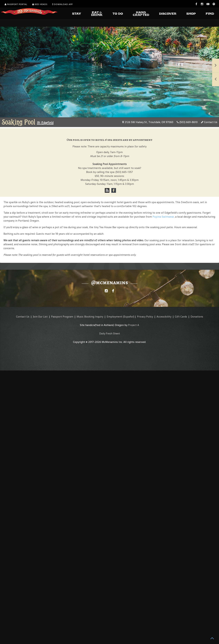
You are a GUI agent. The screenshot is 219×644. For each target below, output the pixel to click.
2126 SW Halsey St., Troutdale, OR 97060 (148, 122)
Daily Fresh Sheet (110, 333)
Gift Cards (181, 317)
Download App (62, 4)
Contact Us (209, 122)
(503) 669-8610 (187, 122)
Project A (134, 325)
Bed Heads (40, 4)
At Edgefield (45, 123)
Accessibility (164, 317)
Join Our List (40, 317)
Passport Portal (16, 4)
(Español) (129, 317)
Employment (115, 317)
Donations (197, 317)
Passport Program (62, 317)
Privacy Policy (145, 317)
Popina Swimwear (163, 217)
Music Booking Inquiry (90, 317)
